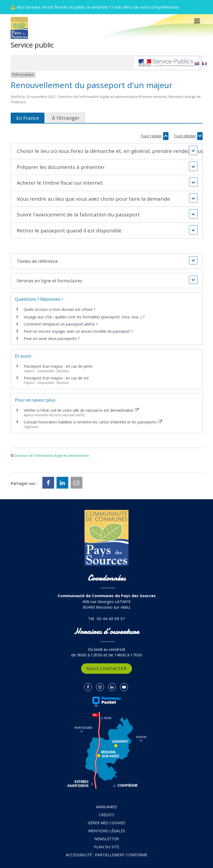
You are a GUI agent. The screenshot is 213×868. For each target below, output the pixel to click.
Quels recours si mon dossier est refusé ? (59, 309)
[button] (107, 151)
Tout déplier (188, 136)
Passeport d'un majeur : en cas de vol (56, 378)
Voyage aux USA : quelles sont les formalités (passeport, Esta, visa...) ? (84, 317)
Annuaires (107, 807)
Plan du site (107, 847)
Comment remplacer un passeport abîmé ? (61, 324)
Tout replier (154, 136)
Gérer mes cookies (107, 823)
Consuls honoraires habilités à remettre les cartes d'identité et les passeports (93, 422)
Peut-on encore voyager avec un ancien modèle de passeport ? (78, 331)
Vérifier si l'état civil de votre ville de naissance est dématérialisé (81, 410)
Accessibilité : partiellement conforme (107, 855)
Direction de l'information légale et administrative (52, 456)
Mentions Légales (107, 831)
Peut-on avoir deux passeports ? (52, 338)
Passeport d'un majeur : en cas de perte (58, 366)
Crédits (107, 815)
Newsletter (107, 839)
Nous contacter (106, 668)
